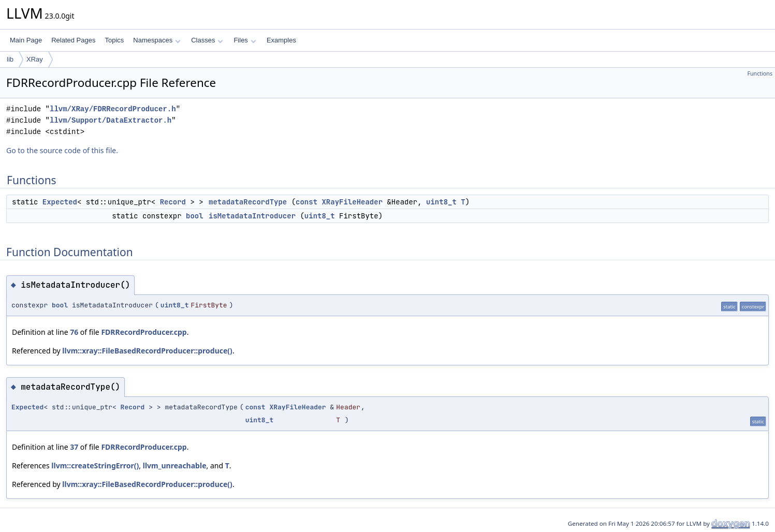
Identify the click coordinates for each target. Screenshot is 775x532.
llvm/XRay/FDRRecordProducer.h (113, 109)
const (306, 202)
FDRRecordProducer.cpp (144, 332)
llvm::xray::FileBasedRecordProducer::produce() (147, 351)
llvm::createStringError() (95, 466)
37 (74, 447)
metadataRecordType (248, 202)
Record (173, 202)
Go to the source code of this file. (62, 150)
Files (245, 40)
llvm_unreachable (175, 466)
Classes (207, 40)
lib (10, 59)
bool (195, 216)
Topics (114, 40)
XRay (35, 59)
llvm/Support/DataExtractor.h (111, 120)
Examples (281, 40)
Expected (60, 202)
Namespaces (157, 40)
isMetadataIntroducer (252, 216)
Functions (760, 73)
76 (74, 332)
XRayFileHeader (352, 202)
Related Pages (73, 40)
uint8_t (441, 202)
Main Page (26, 40)
